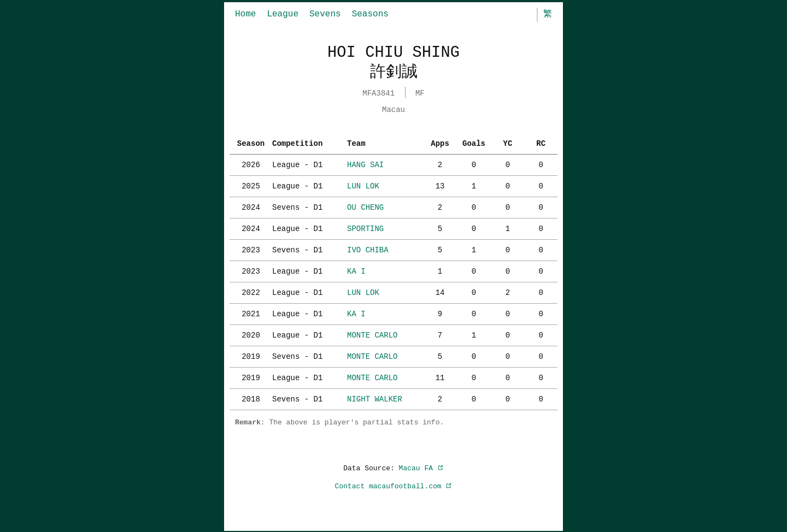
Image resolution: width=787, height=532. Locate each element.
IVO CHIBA (368, 249)
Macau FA (421, 467)
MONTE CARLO (372, 334)
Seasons (370, 14)
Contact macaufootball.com (394, 485)
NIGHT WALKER (375, 398)
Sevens (325, 14)
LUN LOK (363, 185)
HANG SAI (365, 164)
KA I (356, 270)
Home (245, 14)
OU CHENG (365, 206)
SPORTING (365, 227)
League (283, 14)
